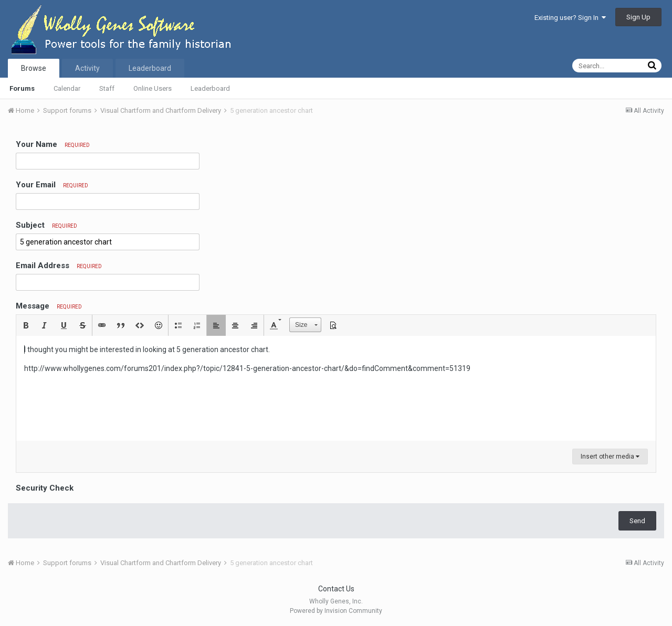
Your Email (52, 185)
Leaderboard (210, 88)
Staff (107, 88)
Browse (34, 68)
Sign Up (638, 17)
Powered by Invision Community (336, 611)
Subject (46, 225)
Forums (22, 88)
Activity (87, 68)
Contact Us (336, 589)
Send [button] (637, 521)
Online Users (153, 88)
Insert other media (610, 457)
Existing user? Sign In (570, 18)
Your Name (53, 144)
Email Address (59, 266)
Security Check (45, 488)
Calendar (67, 88)
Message (49, 306)
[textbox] (336, 388)
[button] (26, 325)
